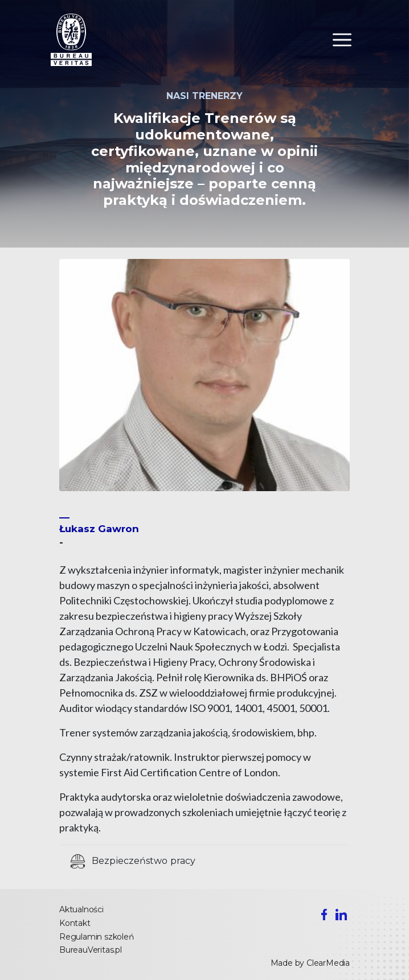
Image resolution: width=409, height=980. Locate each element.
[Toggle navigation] (342, 40)
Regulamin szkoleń (97, 937)
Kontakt (75, 923)
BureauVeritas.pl (91, 950)
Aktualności (81, 909)
